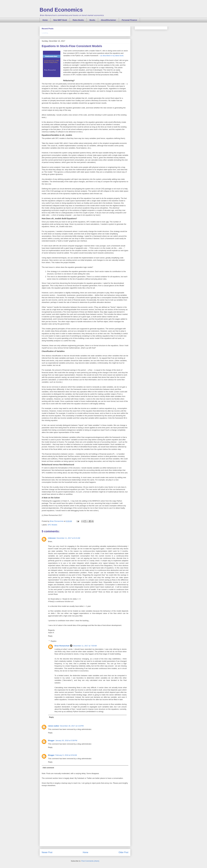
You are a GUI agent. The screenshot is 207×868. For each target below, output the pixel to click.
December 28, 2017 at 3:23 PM (72, 726)
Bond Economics (61, 10)
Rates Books (78, 20)
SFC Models (53, 525)
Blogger (51, 740)
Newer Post (47, 852)
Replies (54, 641)
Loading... (45, 33)
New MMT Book (60, 20)
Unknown (52, 538)
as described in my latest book (112, 56)
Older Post (123, 852)
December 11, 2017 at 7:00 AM (85, 646)
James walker (54, 726)
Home (45, 20)
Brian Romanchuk (62, 646)
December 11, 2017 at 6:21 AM (68, 538)
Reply (50, 636)
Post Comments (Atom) (90, 861)
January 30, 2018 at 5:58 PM (66, 740)
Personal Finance (129, 20)
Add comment (48, 768)
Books (92, 20)
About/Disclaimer (108, 20)
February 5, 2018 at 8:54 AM (66, 755)
